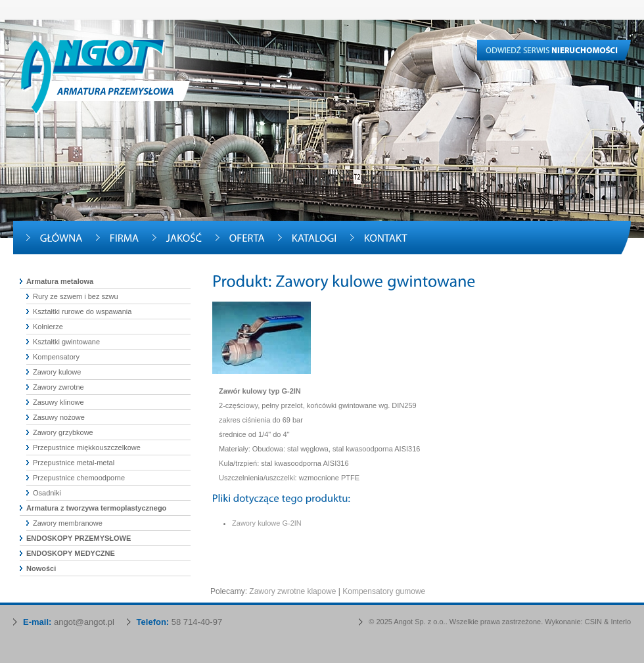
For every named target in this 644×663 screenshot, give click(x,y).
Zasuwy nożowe (59, 417)
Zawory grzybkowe (63, 432)
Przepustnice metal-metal (74, 463)
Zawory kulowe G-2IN (267, 523)
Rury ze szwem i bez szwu (76, 296)
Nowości (41, 568)
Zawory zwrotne (58, 387)
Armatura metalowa (60, 281)
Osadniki (47, 493)
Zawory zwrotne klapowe (292, 591)
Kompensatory (56, 357)
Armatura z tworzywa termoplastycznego (96, 508)
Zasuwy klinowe (58, 402)
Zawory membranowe (68, 523)
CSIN (593, 622)
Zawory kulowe (57, 372)
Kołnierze (48, 327)
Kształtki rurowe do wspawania (82, 311)
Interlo (621, 622)
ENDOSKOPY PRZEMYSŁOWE (79, 538)
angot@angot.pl (84, 622)
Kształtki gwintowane (66, 342)
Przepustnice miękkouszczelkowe (87, 447)
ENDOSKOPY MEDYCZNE (71, 553)
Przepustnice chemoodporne (79, 478)
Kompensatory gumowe (384, 591)
